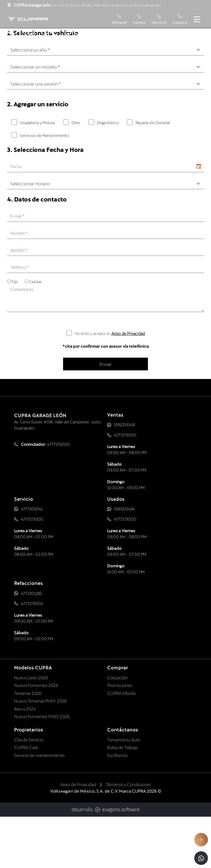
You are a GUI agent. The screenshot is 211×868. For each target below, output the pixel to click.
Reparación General (153, 173)
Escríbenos (117, 806)
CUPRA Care (26, 798)
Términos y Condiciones (128, 835)
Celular (35, 333)
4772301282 (31, 644)
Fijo (15, 333)
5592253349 (124, 476)
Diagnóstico (108, 173)
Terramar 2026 (28, 744)
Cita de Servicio (29, 790)
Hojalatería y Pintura (37, 173)
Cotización (117, 728)
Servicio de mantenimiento (39, 806)
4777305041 (32, 560)
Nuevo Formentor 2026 (36, 736)
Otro (76, 173)
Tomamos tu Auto (124, 790)
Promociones (120, 736)
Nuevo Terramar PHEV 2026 (40, 752)
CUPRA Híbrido (122, 744)
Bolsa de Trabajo (123, 798)
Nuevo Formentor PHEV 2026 (42, 767)
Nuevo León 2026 (31, 728)
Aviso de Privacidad (128, 384)
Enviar (106, 415)
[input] (100, 218)
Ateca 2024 (25, 759)
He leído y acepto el (110, 384)
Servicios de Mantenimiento (44, 186)
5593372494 (124, 560)
